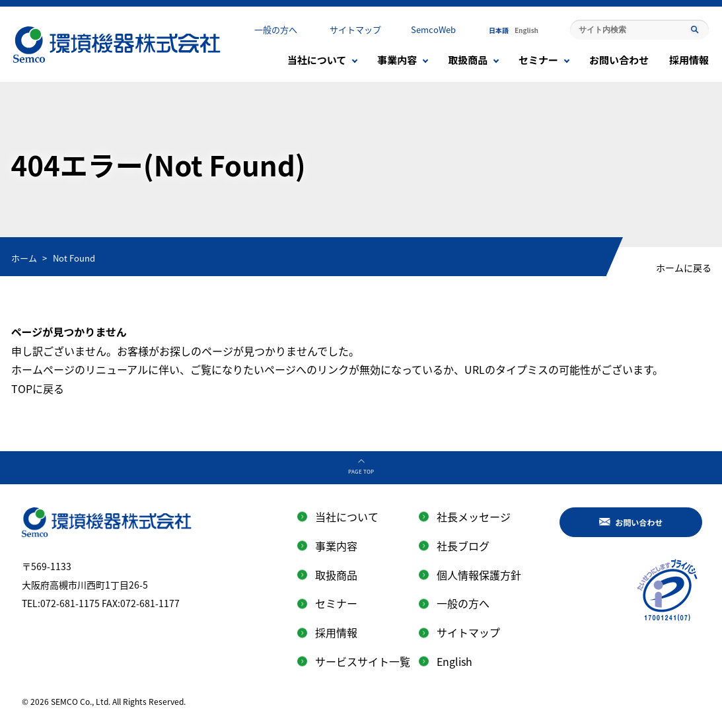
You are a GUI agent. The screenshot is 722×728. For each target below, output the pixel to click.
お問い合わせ (619, 60)
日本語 (499, 30)
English (526, 30)
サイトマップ (355, 29)
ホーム (24, 258)
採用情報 (689, 60)
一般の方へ (276, 29)
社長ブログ (463, 546)
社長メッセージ (474, 517)
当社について (317, 60)
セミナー (538, 60)
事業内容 (397, 60)
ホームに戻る (684, 268)
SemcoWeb (433, 29)
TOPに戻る (38, 388)
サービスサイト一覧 (363, 661)
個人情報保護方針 (479, 575)
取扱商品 (468, 60)
